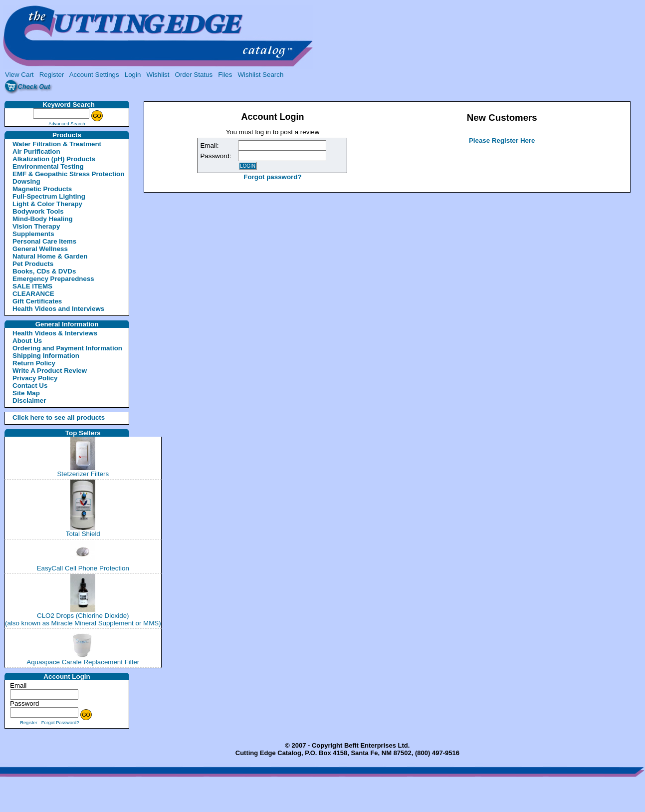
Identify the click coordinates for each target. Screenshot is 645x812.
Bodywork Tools (38, 211)
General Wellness (40, 249)
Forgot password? (272, 177)
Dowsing (26, 181)
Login (133, 75)
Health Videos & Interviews (55, 333)
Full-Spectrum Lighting (49, 196)
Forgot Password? (60, 723)
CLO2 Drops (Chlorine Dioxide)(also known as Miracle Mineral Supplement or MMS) (83, 619)
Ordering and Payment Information (67, 348)
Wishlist (158, 75)
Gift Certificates (37, 301)
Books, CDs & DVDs (44, 271)
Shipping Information (46, 356)
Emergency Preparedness (53, 279)
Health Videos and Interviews (58, 309)
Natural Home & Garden (50, 256)
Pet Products (33, 264)
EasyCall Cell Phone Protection (83, 568)
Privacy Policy (35, 378)
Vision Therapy (36, 226)
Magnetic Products (42, 189)
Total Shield (83, 534)
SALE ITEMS (32, 286)
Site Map (26, 393)
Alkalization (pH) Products (54, 159)
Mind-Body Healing (43, 219)
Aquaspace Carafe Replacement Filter (83, 662)
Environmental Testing (48, 166)
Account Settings (94, 75)
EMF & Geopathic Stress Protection (68, 174)
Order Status (194, 75)
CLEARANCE (33, 294)
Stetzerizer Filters (83, 474)
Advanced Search (67, 124)
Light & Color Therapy (47, 204)
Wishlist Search (260, 75)
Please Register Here (502, 140)
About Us (27, 341)
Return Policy (34, 363)
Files (225, 75)
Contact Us (30, 386)
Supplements (33, 234)
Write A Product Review (50, 371)
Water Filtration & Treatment (57, 144)
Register (52, 75)
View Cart (19, 75)
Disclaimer (29, 401)
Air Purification (36, 151)
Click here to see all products (47, 417)
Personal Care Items (44, 241)
